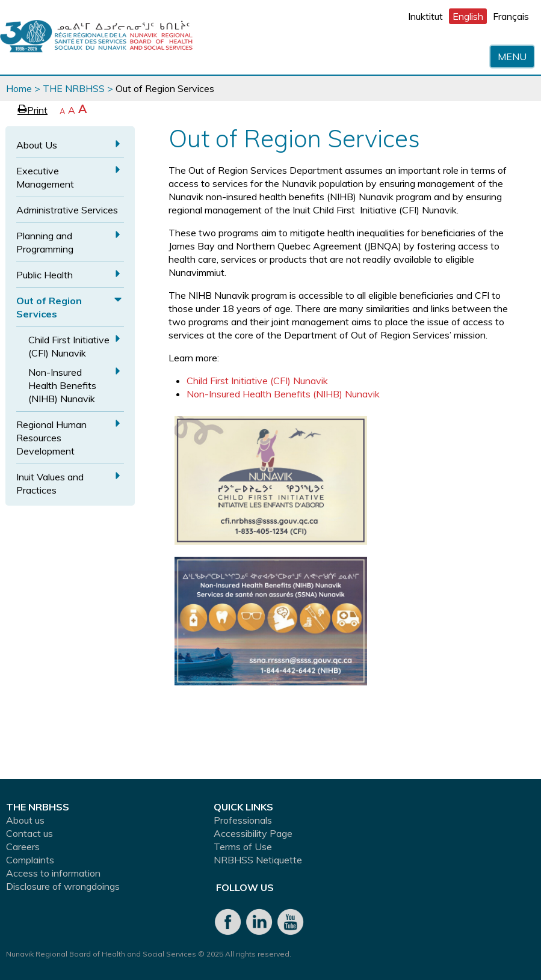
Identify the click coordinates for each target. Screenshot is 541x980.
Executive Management (45, 177)
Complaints (30, 860)
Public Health (45, 275)
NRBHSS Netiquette (258, 860)
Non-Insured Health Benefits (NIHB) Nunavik (62, 385)
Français (511, 16)
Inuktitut (425, 16)
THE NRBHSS (74, 88)
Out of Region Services (49, 307)
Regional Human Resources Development (51, 438)
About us (25, 820)
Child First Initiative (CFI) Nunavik (69, 346)
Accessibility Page (253, 833)
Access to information (53, 873)
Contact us (29, 833)
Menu (512, 57)
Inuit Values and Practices (50, 483)
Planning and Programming (45, 242)
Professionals (243, 820)
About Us (37, 145)
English (468, 16)
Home (19, 88)
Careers (23, 847)
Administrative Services (67, 210)
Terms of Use (243, 847)
